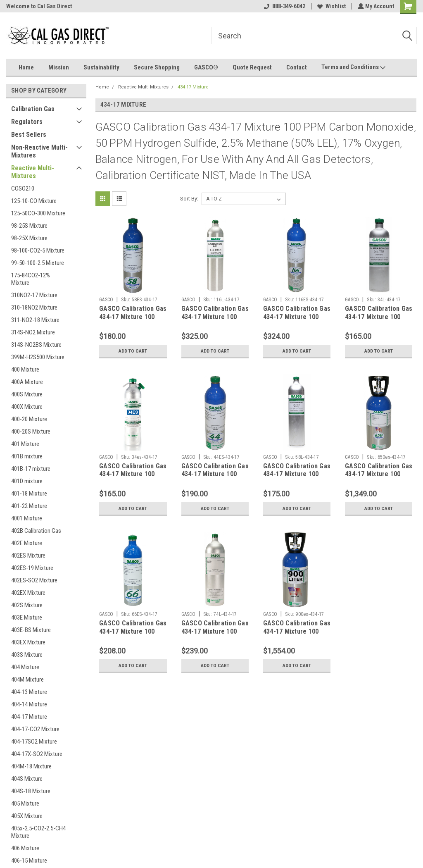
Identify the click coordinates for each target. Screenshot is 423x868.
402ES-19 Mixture (32, 568)
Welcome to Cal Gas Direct (39, 6)
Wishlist (331, 6)
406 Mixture (25, 848)
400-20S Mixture (31, 432)
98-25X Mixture (29, 238)
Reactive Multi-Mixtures (33, 172)
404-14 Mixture (29, 704)
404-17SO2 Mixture (34, 742)
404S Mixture (27, 779)
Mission (59, 67)
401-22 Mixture (29, 506)
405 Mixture (25, 804)
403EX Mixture (28, 642)
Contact (297, 67)
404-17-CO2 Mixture (35, 729)
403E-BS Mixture (31, 630)
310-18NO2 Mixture (34, 308)
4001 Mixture (27, 518)
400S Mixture (27, 394)
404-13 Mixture (29, 692)
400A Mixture (27, 382)
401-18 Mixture (29, 494)
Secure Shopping (157, 67)
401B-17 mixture (31, 469)
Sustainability (101, 67)
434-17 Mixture (193, 87)
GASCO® (206, 67)
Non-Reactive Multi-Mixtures (39, 151)
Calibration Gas (33, 109)
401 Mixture (25, 444)
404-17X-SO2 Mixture (37, 754)
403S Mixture (27, 655)
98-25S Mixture (29, 226)
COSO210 (23, 188)
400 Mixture (25, 370)
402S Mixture (27, 605)
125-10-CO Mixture (34, 201)
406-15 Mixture (29, 861)
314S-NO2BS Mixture (36, 345)
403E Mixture (27, 618)
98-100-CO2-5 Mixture (38, 250)
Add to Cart (133, 351)
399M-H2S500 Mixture (38, 357)
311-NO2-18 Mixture (35, 320)
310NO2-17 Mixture (34, 295)
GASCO (106, 300)
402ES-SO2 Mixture (34, 580)
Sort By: (189, 199)
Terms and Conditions (353, 67)
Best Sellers (29, 135)
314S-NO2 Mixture (33, 332)
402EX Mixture (28, 593)
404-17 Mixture (29, 717)
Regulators (27, 122)
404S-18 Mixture (31, 791)
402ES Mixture (28, 556)
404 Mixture (25, 667)
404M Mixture (27, 680)
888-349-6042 (284, 6)
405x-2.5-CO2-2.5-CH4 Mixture (38, 832)
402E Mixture (27, 543)
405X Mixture (27, 816)
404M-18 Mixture (31, 766)
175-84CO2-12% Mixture (31, 279)
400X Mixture (27, 407)
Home (26, 67)
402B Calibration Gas (36, 531)
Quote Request (252, 67)
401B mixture (27, 456)
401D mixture (27, 481)
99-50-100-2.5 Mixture (38, 263)
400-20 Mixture (29, 419)
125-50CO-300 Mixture (38, 213)
